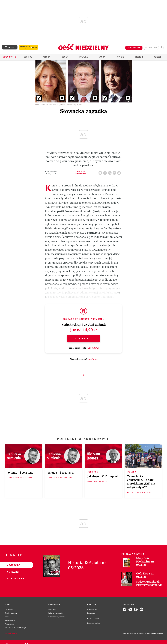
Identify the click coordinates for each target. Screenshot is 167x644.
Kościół (28, 57)
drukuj (115, 172)
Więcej (158, 57)
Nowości (13, 565)
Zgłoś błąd (11, 634)
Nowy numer (9, 57)
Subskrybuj (83, 339)
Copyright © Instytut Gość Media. (134, 634)
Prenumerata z (25, 47)
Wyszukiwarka (162, 47)
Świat (65, 57)
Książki (13, 572)
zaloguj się (151, 48)
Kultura (83, 57)
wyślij (120, 172)
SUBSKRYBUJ (134, 48)
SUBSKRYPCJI (93, 348)
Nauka (102, 57)
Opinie (121, 57)
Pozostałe (13, 578)
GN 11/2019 (50, 174)
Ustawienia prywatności (57, 617)
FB (106, 172)
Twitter (110, 172)
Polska (46, 57)
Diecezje (139, 57)
